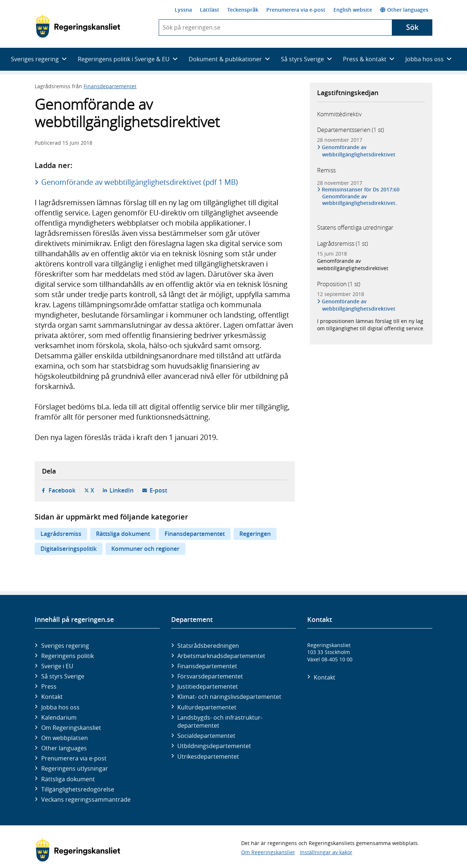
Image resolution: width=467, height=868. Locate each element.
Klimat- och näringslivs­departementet (229, 697)
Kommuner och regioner (145, 549)
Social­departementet (206, 736)
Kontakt (52, 697)
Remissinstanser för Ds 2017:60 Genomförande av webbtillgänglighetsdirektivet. (361, 196)
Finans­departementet (207, 666)
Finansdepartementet (110, 86)
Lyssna (183, 10)
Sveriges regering (65, 646)
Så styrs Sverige (63, 676)
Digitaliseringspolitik (69, 549)
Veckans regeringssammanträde (86, 799)
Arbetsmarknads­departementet (221, 656)
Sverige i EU (57, 666)
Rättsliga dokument (123, 534)
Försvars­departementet (210, 676)
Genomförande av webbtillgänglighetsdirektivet (359, 151)
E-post (158, 490)
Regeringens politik (67, 656)
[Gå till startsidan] (78, 26)
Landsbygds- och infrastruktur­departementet (220, 721)
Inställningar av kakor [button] (326, 852)
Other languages (404, 10)
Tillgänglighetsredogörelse (78, 789)
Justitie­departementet (208, 686)
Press (49, 686)
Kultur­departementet (207, 707)
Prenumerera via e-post (296, 10)
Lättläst (210, 10)
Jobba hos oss (60, 707)
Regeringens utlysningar (75, 768)
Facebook (62, 490)
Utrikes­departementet (208, 756)
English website (353, 10)
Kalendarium (59, 717)
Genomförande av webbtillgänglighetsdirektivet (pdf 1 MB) (140, 182)
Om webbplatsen (65, 738)
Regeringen (255, 534)
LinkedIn (121, 490)
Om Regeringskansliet (71, 728)
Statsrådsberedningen (208, 646)
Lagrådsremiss (61, 534)
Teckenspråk (243, 10)
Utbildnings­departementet (214, 746)
